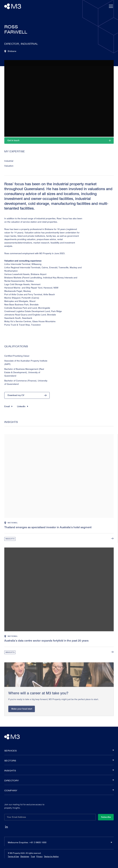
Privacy (39, 856)
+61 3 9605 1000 (38, 842)
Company (59, 791)
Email (8, 409)
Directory (59, 781)
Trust (33, 856)
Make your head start (22, 715)
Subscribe (106, 817)
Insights (10, 545)
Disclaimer (25, 856)
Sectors (59, 761)
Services (59, 751)
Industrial (9, 164)
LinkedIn (23, 409)
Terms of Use (13, 856)
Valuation (9, 169)
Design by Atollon (51, 856)
